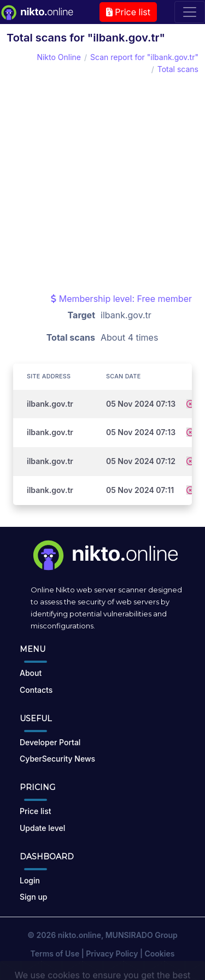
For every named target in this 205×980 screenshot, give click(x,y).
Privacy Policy (112, 954)
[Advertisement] (102, 184)
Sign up (33, 897)
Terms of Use (55, 954)
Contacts (36, 690)
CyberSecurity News (57, 759)
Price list (128, 12)
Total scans (178, 69)
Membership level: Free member (121, 299)
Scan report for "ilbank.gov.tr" (144, 57)
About (31, 673)
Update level (42, 828)
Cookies (160, 954)
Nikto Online (59, 57)
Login (30, 880)
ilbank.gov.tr (50, 404)
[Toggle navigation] (190, 12)
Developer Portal (50, 742)
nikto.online (80, 935)
